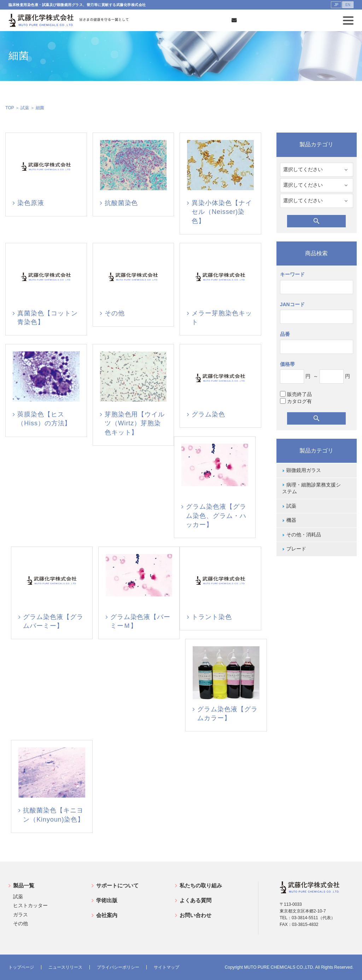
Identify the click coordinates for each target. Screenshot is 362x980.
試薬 (25, 108)
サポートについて (117, 885)
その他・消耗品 (304, 535)
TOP (10, 108)
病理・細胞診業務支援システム (311, 488)
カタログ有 (296, 401)
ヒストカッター (30, 905)
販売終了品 (296, 394)
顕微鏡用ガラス (304, 470)
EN (348, 5)
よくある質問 (195, 900)
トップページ (21, 967)
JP (336, 5)
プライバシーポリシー (118, 967)
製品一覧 (24, 885)
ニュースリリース (65, 967)
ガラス (21, 915)
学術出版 (107, 900)
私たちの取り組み (201, 885)
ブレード (296, 549)
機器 (291, 520)
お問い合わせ (195, 915)
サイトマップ (167, 967)
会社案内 (107, 915)
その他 (21, 923)
